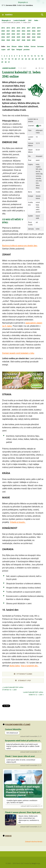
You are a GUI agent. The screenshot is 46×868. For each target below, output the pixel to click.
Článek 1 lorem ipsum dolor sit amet (20, 756)
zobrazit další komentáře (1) (30, 736)
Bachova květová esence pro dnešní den (20, 246)
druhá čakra (15, 666)
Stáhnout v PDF (23, 681)
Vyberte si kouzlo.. (18, 522)
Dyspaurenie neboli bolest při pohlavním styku (24, 741)
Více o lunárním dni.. (30, 666)
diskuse (7, 836)
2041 (30, 20)
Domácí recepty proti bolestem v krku (18, 353)
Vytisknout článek (23, 674)
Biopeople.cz (23, 2)
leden (36, 20)
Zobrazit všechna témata (34, 842)
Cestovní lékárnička (13, 729)
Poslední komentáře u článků (17, 725)
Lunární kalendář (19, 20)
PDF (41, 68)
